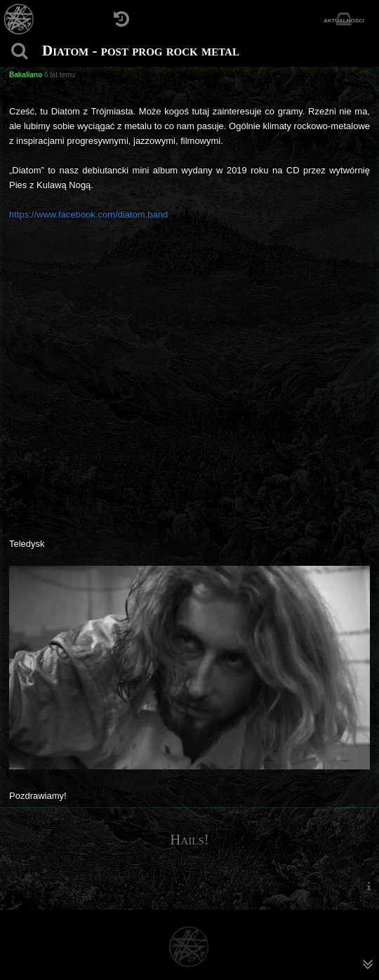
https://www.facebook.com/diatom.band (88, 214)
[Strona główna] (19, 19)
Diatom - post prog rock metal (141, 51)
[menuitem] (368, 886)
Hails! (189, 840)
